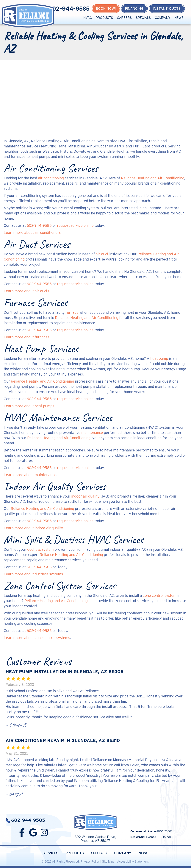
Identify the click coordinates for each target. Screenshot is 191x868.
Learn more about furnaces (26, 337)
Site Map (108, 862)
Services (50, 853)
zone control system (160, 596)
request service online (75, 225)
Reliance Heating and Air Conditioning (153, 178)
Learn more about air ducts (26, 291)
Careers (124, 18)
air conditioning (51, 178)
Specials (143, 18)
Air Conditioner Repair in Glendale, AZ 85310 (63, 740)
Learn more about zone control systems (37, 638)
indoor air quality (85, 496)
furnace (72, 312)
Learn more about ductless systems (33, 574)
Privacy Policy (90, 862)
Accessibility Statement (133, 862)
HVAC (88, 18)
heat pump (159, 359)
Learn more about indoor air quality (33, 528)
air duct (102, 254)
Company (163, 18)
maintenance (92, 433)
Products (104, 18)
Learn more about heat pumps (29, 406)
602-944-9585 (69, 9)
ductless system (40, 549)
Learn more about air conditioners (32, 233)
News (179, 18)
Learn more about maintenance (30, 475)
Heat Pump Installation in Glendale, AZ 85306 (65, 672)
